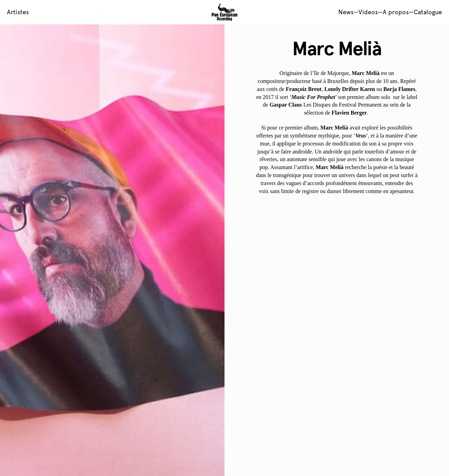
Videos (368, 12)
